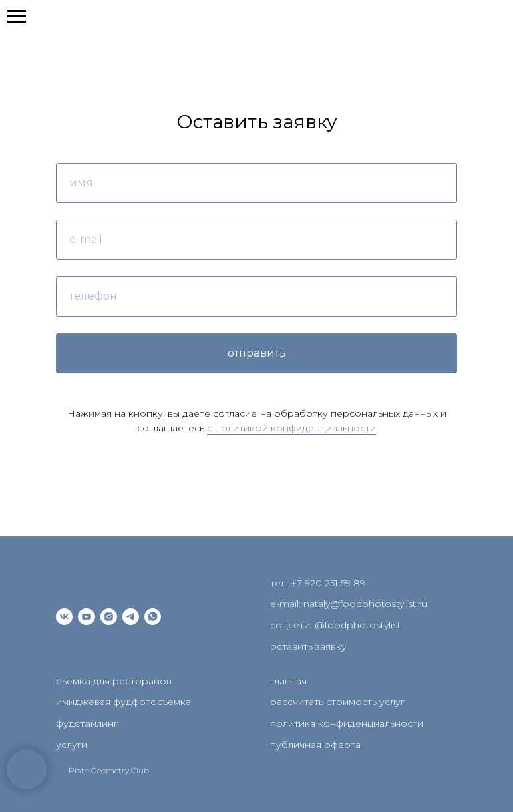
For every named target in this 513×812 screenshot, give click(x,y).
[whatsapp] (153, 617)
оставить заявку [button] (308, 646)
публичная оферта (315, 745)
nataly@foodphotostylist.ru (365, 604)
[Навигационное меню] (17, 17)
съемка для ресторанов (114, 681)
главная (288, 681)
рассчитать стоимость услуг (337, 702)
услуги (72, 745)
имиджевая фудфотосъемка (124, 702)
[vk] (64, 617)
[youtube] (87, 617)
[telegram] (131, 617)
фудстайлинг (87, 723)
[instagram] (109, 617)
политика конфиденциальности (347, 723)
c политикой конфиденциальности (292, 428)
